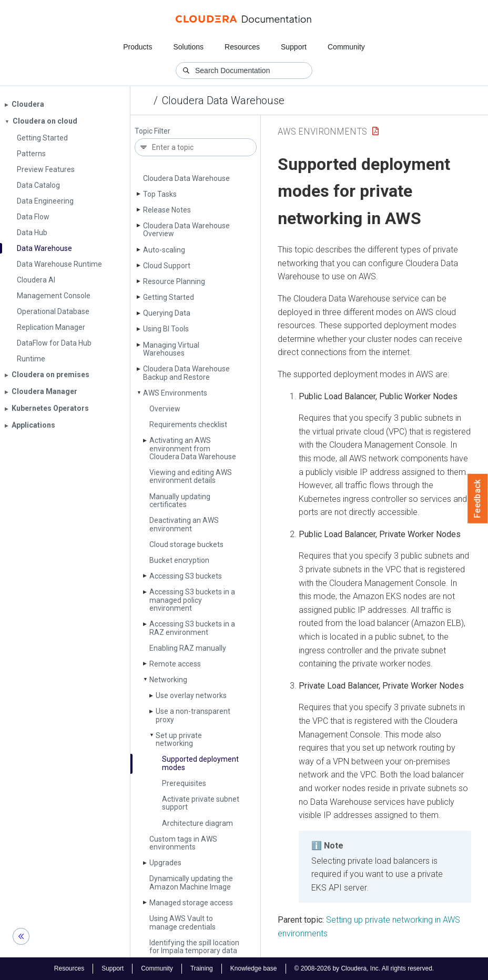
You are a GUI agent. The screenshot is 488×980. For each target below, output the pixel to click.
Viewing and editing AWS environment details (191, 476)
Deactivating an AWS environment (184, 524)
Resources (242, 47)
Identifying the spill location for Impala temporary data (194, 947)
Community (346, 47)
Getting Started (169, 297)
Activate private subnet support (201, 803)
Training (202, 968)
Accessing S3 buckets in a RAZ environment (192, 628)
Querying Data (167, 313)
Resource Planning (174, 281)
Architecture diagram (197, 823)
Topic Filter (152, 131)
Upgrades (165, 863)
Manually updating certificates (180, 501)
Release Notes (167, 210)
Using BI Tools (166, 329)
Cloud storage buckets (186, 544)
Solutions (188, 47)
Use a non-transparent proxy (193, 715)
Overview (165, 409)
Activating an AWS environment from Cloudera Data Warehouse (193, 448)
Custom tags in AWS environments (183, 843)
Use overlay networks (191, 695)
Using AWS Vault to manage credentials (182, 922)
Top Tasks (160, 194)
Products (138, 47)
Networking (168, 680)
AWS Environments (175, 393)
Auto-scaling (164, 250)
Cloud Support (167, 266)
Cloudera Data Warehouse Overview (186, 230)
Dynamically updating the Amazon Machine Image (191, 882)
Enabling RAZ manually (188, 648)
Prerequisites (184, 783)
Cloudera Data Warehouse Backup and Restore (186, 373)
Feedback (478, 499)
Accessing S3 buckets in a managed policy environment (192, 600)
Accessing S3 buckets (186, 576)
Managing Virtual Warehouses (171, 349)
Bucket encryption (179, 560)
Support (294, 47)
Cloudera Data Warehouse (223, 100)
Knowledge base (254, 968)
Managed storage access (191, 903)
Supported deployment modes (200, 763)
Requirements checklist (188, 425)
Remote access (175, 664)
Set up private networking (179, 739)
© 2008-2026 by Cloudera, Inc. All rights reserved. (364, 968)
